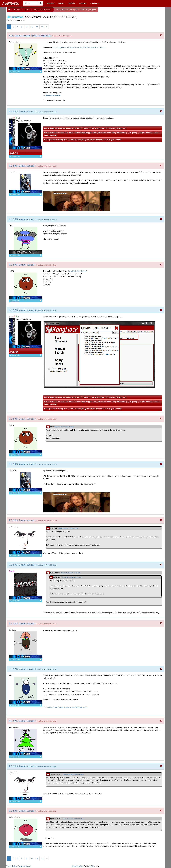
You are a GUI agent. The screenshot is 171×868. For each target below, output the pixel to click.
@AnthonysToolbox (53, 95)
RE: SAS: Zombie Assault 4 (22, 112)
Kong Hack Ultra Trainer (92, 140)
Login (61, 3)
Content (95, 3)
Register (72, 3)
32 (26, 27)
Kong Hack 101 (101, 128)
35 (42, 27)
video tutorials (50, 135)
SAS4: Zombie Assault (43, 10)
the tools (93, 133)
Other (27, 10)
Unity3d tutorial (145, 133)
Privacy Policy (11, 866)
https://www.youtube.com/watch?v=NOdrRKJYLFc (68, 707)
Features (50, 3)
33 (32, 27)
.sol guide (132, 133)
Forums (17, 10)
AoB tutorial (121, 133)
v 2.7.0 (91, 866)
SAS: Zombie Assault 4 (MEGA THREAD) (30, 36)
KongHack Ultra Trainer (77, 271)
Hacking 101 (121, 128)
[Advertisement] (120, 11)
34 (37, 27)
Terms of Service (25, 866)
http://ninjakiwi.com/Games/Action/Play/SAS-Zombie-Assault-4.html (79, 47)
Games (83, 3)
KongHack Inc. (77, 866)
